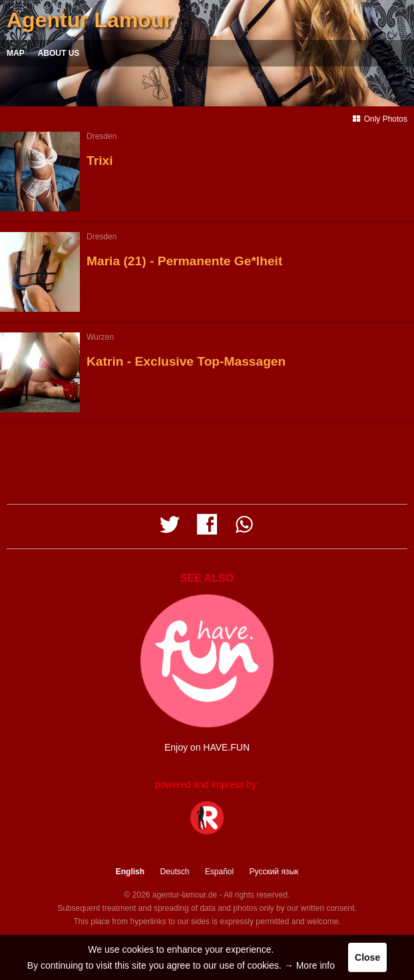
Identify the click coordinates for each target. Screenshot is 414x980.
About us (59, 53)
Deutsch (174, 872)
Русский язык (274, 872)
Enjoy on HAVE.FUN (207, 747)
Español (219, 872)
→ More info (310, 965)
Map (16, 53)
